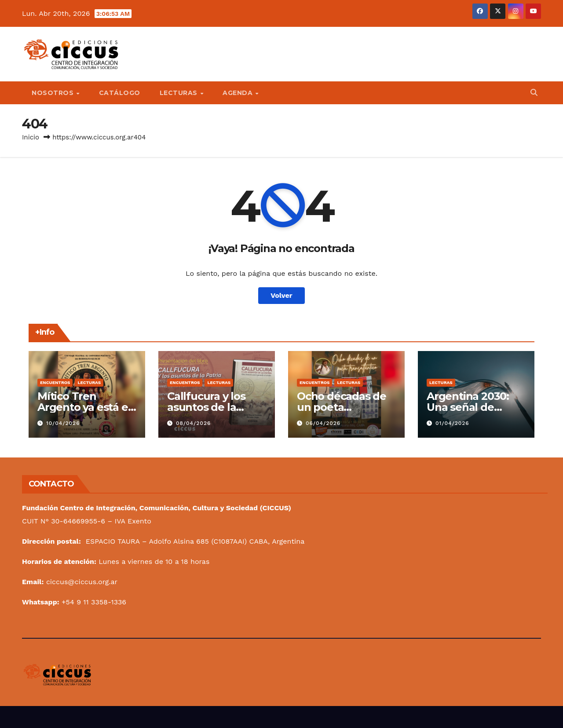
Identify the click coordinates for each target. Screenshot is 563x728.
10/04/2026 (63, 423)
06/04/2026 (323, 423)
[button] (534, 93)
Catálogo (120, 93)
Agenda (239, 93)
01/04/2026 (452, 423)
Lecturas (180, 93)
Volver (281, 295)
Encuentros (55, 382)
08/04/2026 (193, 423)
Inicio (31, 137)
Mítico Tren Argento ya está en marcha (86, 407)
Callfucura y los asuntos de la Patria (206, 407)
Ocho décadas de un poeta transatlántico (342, 407)
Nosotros (54, 93)
